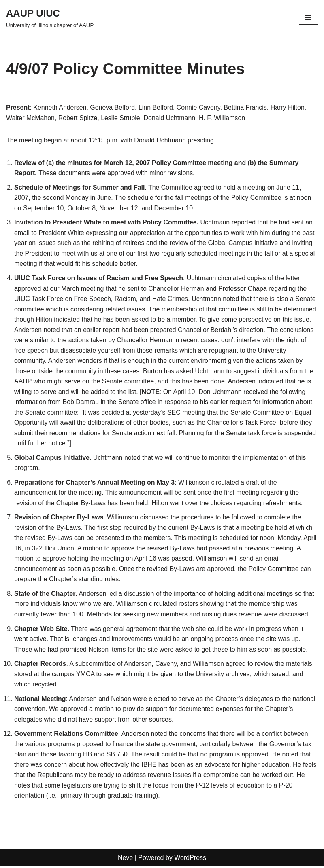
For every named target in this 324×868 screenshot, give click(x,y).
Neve (125, 860)
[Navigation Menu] (308, 18)
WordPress (190, 860)
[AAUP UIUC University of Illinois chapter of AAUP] (50, 18)
